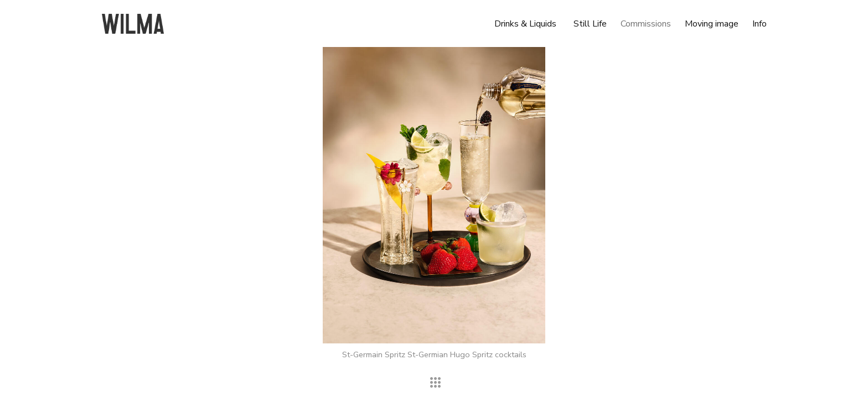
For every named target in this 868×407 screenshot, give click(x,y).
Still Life (590, 24)
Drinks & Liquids (525, 24)
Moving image (712, 24)
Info (759, 24)
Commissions (646, 24)
